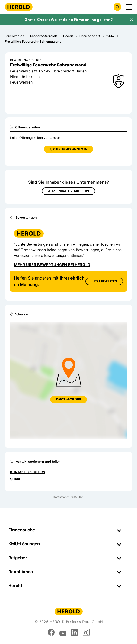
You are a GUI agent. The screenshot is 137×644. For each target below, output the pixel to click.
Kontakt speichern (28, 472)
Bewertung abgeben (26, 60)
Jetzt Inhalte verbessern (68, 191)
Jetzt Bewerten (104, 281)
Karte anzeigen (69, 399)
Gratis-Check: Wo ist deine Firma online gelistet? (68, 20)
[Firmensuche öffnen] (117, 7)
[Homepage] (19, 7)
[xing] (86, 632)
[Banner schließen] (131, 20)
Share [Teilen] (16, 479)
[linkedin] (74, 632)
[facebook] (51, 632)
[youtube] (63, 632)
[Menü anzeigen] (129, 7)
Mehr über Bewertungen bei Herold (52, 265)
